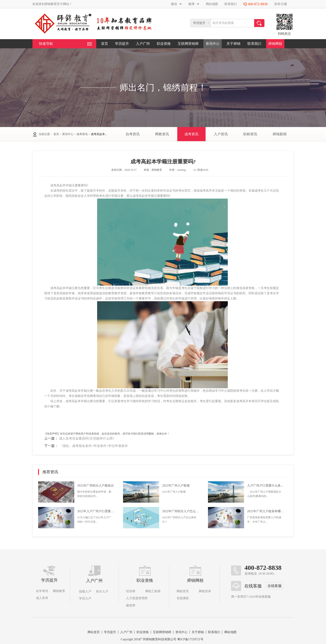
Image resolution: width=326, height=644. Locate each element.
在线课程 (183, 598)
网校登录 (205, 591)
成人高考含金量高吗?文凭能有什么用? (87, 438)
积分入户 (102, 591)
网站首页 (94, 632)
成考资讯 (82, 134)
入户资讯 (221, 134)
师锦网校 (275, 44)
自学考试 (42, 591)
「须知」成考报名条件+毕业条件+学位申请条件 (94, 446)
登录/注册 (281, 4)
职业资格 (164, 44)
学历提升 (122, 44)
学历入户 (85, 598)
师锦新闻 (280, 134)
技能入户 (85, 591)
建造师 (131, 605)
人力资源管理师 (137, 598)
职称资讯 (250, 134)
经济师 (131, 591)
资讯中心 (213, 44)
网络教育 (59, 591)
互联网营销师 (188, 44)
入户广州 (143, 44)
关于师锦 (233, 44)
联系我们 (231, 4)
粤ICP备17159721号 (190, 639)
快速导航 (65, 44)
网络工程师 (153, 591)
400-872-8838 (263, 568)
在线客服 (275, 586)
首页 (105, 44)
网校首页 (183, 591)
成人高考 (42, 598)
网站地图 (212, 4)
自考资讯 (133, 134)
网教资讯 (162, 134)
